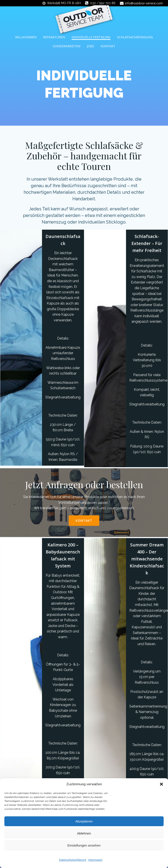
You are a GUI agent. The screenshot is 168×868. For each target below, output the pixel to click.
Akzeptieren (84, 821)
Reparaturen (54, 37)
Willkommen (26, 37)
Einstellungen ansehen (84, 845)
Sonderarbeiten (66, 46)
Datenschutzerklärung (73, 860)
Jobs (90, 46)
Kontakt (108, 46)
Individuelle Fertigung (91, 37)
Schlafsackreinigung (135, 37)
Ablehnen (84, 833)
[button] (161, 784)
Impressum (95, 860)
